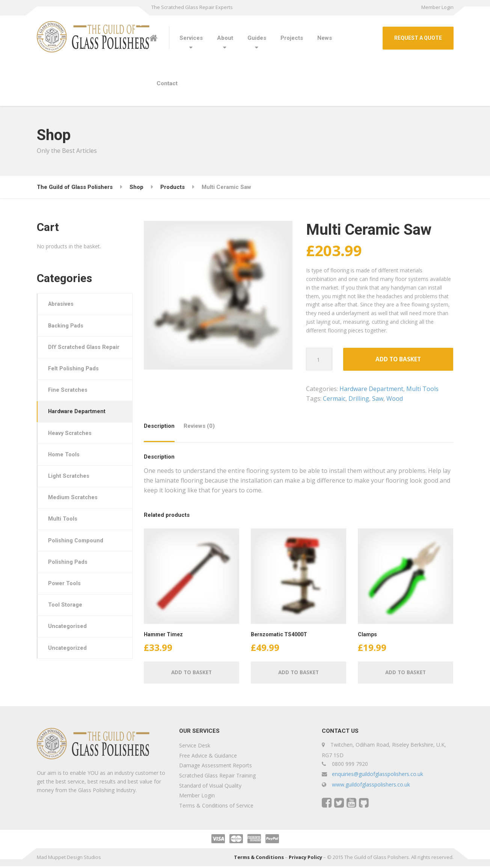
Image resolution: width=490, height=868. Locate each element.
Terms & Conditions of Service (216, 807)
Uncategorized (69, 670)
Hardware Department (371, 389)
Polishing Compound (77, 559)
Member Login (437, 7)
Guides (257, 38)
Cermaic (334, 399)
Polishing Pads (69, 581)
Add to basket (398, 360)
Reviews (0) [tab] (199, 427)
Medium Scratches (74, 515)
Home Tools (65, 470)
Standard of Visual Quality (210, 787)
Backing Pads (67, 327)
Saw (378, 399)
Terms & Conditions (259, 859)
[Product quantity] (319, 359)
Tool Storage (66, 626)
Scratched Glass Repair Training (217, 777)
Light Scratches (70, 492)
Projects (292, 38)
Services (191, 38)
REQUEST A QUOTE (418, 38)
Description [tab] (159, 427)
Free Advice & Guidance (208, 757)
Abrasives (62, 305)
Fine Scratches (69, 403)
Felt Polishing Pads (75, 381)
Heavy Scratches (72, 448)
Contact (167, 83)
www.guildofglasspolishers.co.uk (371, 787)
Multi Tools (422, 389)
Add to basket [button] (191, 674)
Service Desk (195, 748)
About (225, 38)
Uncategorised (69, 648)
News (325, 38)
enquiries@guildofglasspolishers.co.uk (378, 776)
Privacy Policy (305, 859)
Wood (395, 399)
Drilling (359, 399)
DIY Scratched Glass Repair (76, 354)
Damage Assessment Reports (216, 768)
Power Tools (66, 604)
